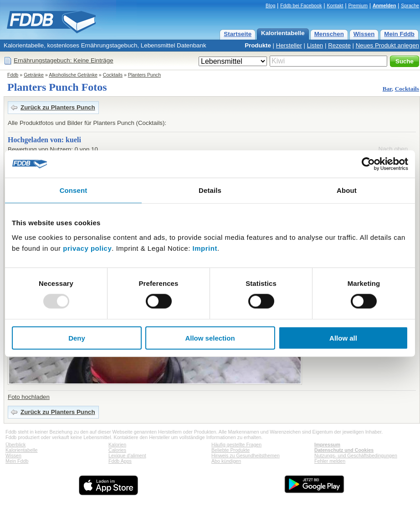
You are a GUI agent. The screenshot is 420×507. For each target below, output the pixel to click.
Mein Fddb (399, 34)
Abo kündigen (226, 461)
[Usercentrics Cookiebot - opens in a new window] (368, 164)
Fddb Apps (120, 461)
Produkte (258, 45)
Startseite (238, 34)
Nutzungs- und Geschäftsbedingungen (356, 455)
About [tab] (347, 190)
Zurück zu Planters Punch (58, 107)
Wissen (364, 34)
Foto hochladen (29, 397)
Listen (315, 45)
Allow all (343, 338)
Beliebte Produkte (230, 450)
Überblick (15, 445)
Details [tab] (210, 190)
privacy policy (87, 248)
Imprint (205, 248)
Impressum (327, 445)
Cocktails (113, 75)
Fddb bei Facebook (301, 5)
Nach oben (393, 149)
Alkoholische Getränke (73, 75)
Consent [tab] (74, 190)
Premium (358, 5)
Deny (77, 338)
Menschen (329, 34)
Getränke (34, 75)
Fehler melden (330, 461)
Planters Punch (144, 75)
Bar (387, 89)
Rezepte (339, 45)
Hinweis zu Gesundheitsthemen (246, 455)
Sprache (410, 5)
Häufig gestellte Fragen (236, 445)
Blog (270, 5)
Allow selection (210, 338)
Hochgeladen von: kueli (44, 140)
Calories (117, 450)
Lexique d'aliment (127, 455)
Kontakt (335, 5)
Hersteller (289, 45)
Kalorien (117, 445)
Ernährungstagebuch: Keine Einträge (64, 60)
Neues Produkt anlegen (387, 45)
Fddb (13, 75)
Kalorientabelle (283, 33)
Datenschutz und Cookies (344, 450)
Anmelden (384, 5)
